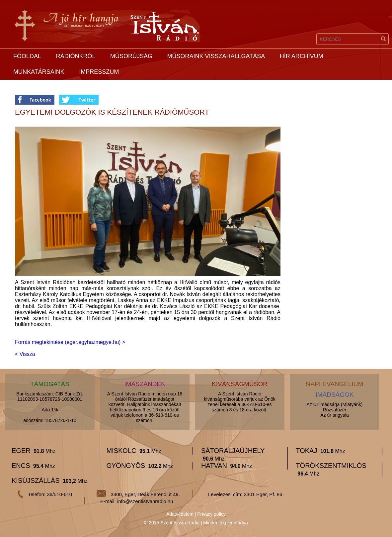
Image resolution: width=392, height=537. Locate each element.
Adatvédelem (180, 514)
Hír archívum (302, 56)
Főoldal (27, 56)
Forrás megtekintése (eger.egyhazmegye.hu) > (70, 342)
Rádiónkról (76, 56)
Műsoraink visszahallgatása (216, 56)
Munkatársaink (39, 72)
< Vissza (25, 354)
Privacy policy (211, 514)
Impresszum (99, 72)
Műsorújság (131, 56)
